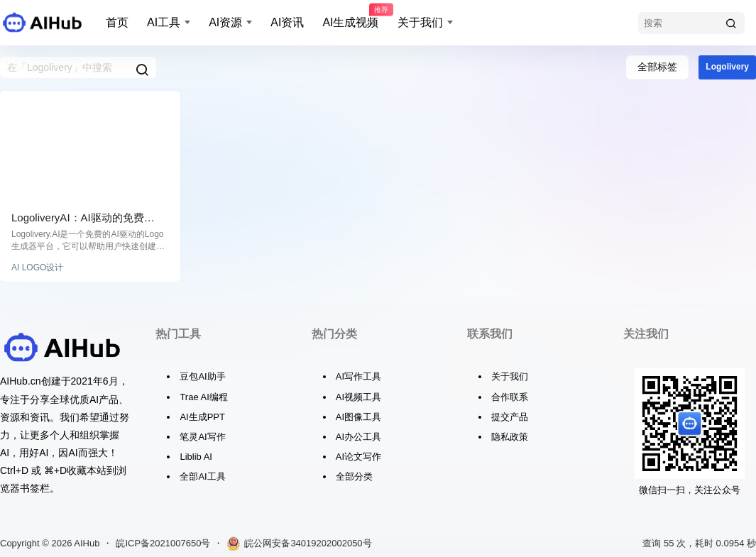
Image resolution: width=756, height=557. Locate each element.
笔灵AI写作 (202, 437)
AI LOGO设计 (37, 268)
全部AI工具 (202, 476)
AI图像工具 (358, 417)
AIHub (86, 543)
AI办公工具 (358, 437)
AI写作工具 (358, 376)
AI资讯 (287, 22)
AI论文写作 (358, 457)
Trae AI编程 (203, 397)
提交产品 (510, 417)
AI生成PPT (202, 417)
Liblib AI (196, 457)
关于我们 (420, 22)
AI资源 (225, 22)
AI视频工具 (358, 397)
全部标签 (657, 67)
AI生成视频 (350, 16)
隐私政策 (510, 437)
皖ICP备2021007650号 (163, 543)
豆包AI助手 (202, 376)
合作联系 (510, 397)
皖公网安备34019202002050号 (299, 544)
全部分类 (354, 476)
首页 (117, 22)
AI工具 (164, 22)
